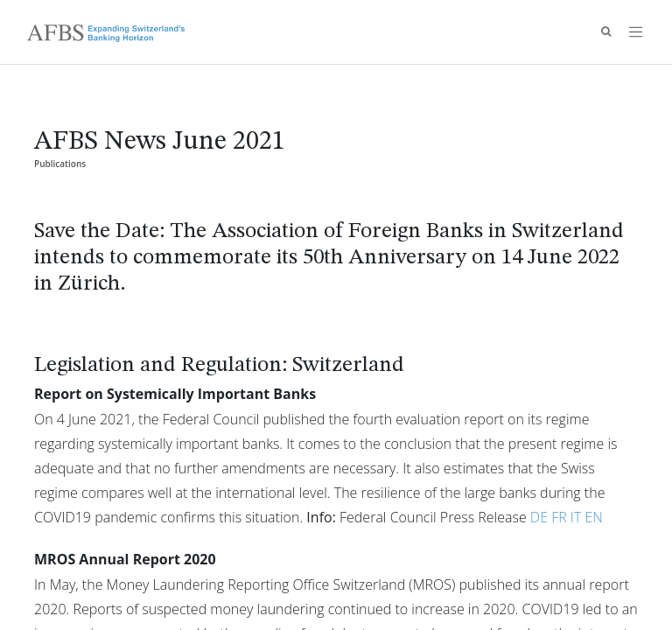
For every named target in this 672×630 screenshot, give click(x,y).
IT (576, 517)
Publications (60, 164)
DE (539, 517)
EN (593, 517)
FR (559, 517)
